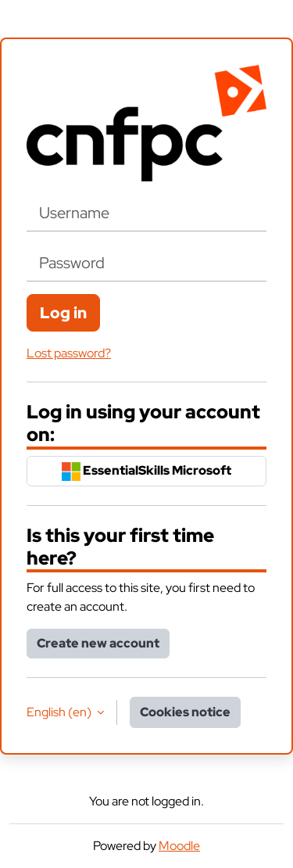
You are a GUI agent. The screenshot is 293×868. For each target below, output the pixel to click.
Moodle (179, 846)
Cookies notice (185, 712)
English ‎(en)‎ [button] (60, 712)
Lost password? (69, 353)
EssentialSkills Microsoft (146, 472)
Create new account (98, 643)
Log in (63, 313)
